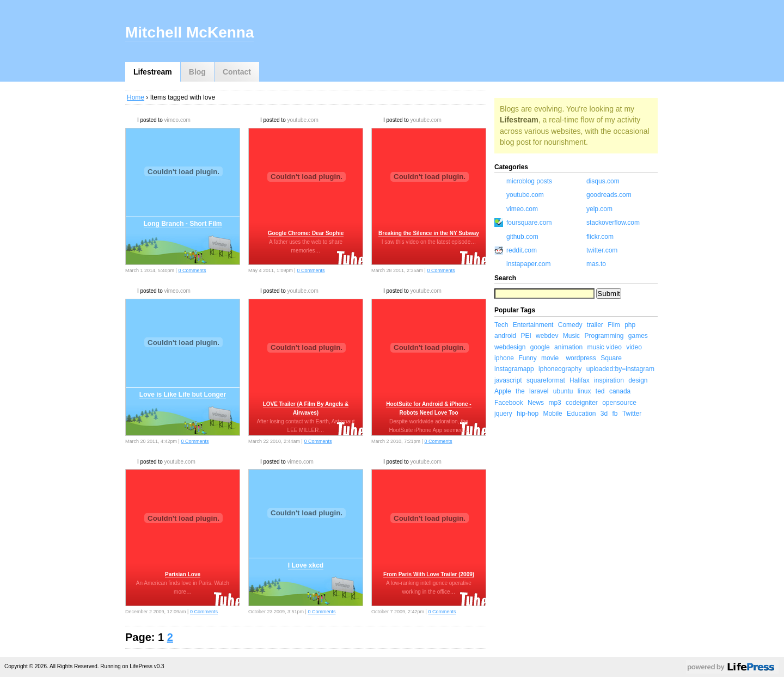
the (520, 391)
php (630, 325)
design (638, 380)
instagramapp (514, 369)
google (540, 347)
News (536, 403)
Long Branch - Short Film (183, 224)
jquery (503, 414)
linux (584, 391)
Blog (197, 72)
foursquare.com (529, 223)
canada (620, 391)
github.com (522, 237)
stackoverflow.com (613, 223)
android (505, 336)
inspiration (609, 380)
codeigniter (582, 403)
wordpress (581, 358)
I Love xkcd (306, 565)
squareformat (546, 380)
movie (550, 358)
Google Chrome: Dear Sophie (306, 233)
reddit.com (522, 250)
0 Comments (192, 270)
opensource (619, 403)
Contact (237, 72)
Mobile (552, 414)
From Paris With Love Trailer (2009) (429, 574)
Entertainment (533, 325)
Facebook (509, 403)
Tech (501, 325)
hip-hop (528, 414)
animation (568, 347)
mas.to (596, 264)
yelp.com (599, 209)
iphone (504, 358)
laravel (539, 391)
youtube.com (302, 120)
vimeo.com (177, 120)
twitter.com (602, 250)
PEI (526, 336)
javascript (508, 380)
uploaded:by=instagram (620, 369)
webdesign (510, 347)
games (638, 336)
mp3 (555, 403)
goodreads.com (609, 195)
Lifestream (153, 72)
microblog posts (529, 181)
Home (136, 97)
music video (604, 347)
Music (571, 336)
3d (604, 414)
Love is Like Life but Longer (183, 395)
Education (581, 414)
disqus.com (603, 181)
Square (611, 358)
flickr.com (600, 237)
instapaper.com (528, 264)
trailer (595, 325)
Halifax (580, 380)
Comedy (570, 325)
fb (615, 414)
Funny (527, 358)
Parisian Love (183, 574)
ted (600, 391)
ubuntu (563, 391)
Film (614, 325)
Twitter (632, 414)
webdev (547, 336)
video (634, 347)
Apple (503, 391)
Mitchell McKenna (189, 32)
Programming (604, 336)
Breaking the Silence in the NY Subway (429, 233)
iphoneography (560, 369)
